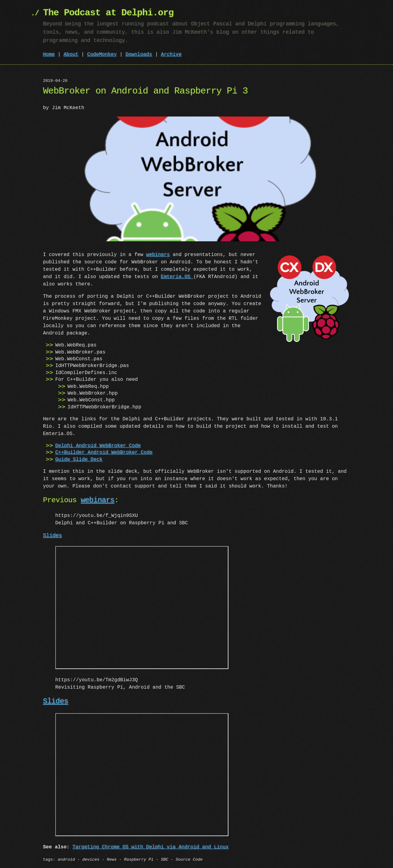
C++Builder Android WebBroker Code (104, 453)
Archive (171, 55)
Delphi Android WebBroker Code (98, 446)
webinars (158, 255)
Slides (53, 536)
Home (49, 55)
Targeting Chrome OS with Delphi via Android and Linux (151, 846)
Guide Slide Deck (79, 460)
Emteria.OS (177, 277)
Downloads (139, 55)
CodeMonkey (102, 55)
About (71, 55)
